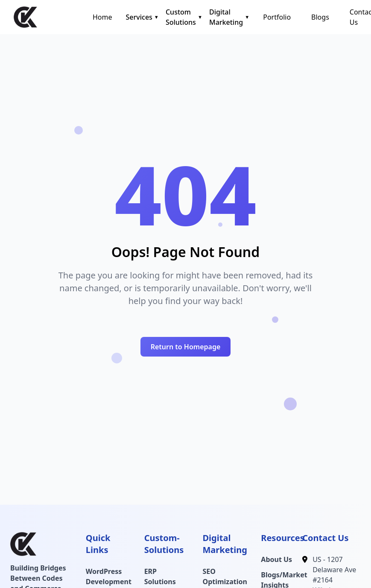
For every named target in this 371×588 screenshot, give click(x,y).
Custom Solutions (181, 17)
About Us (276, 559)
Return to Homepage (186, 347)
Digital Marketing (226, 17)
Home (102, 17)
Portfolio (277, 17)
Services (139, 17)
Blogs (320, 17)
